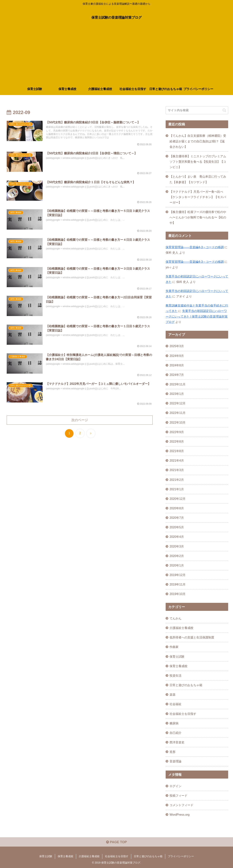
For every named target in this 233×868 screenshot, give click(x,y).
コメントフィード (181, 805)
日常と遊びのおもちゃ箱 (148, 856)
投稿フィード (178, 796)
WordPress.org (180, 815)
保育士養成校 (66, 856)
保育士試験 (46, 856)
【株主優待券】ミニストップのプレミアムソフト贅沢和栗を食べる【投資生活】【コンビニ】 (198, 162)
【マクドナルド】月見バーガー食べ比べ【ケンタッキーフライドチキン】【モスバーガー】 (198, 197)
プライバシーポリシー (181, 856)
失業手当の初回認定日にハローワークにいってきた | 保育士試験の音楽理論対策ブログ (197, 316)
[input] (197, 110)
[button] (224, 110)
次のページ (80, 420)
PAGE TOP (116, 842)
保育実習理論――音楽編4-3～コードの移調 (195, 247)
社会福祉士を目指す (117, 856)
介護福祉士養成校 (89, 856)
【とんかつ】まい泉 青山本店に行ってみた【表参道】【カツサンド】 (198, 179)
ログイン (175, 786)
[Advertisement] (116, 55)
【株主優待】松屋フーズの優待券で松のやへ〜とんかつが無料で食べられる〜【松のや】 (198, 217)
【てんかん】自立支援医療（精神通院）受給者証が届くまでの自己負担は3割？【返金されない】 (198, 141)
